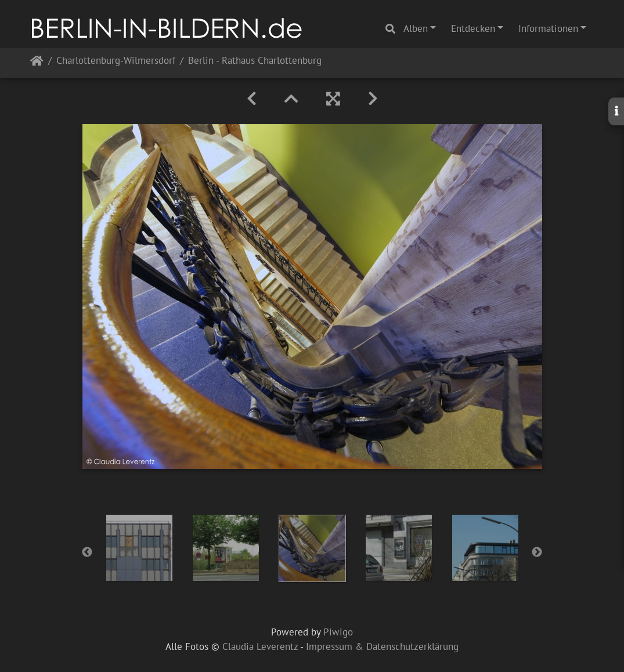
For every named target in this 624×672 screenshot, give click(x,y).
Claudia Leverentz (260, 646)
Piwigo (338, 632)
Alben (416, 28)
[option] (139, 548)
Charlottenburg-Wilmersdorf (116, 61)
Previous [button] (87, 552)
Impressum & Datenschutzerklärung (382, 646)
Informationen (548, 28)
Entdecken (473, 28)
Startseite (37, 63)
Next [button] (537, 552)
